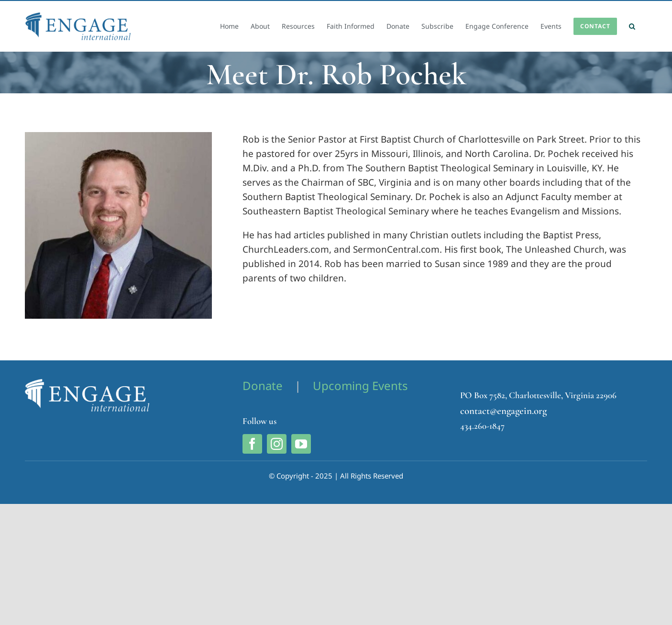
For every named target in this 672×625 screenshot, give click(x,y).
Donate (263, 385)
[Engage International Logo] (87, 383)
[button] (632, 26)
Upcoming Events (360, 385)
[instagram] (277, 444)
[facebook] (252, 444)
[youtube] (301, 444)
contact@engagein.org (503, 411)
